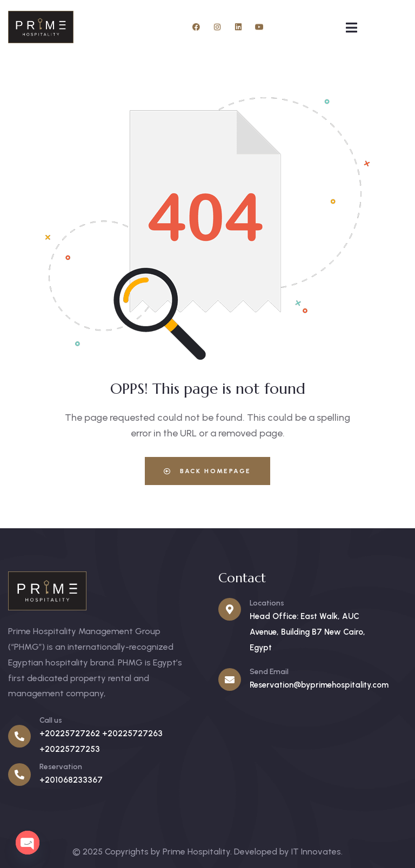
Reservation (61, 767)
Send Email (269, 672)
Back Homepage (207, 471)
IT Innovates (316, 852)
